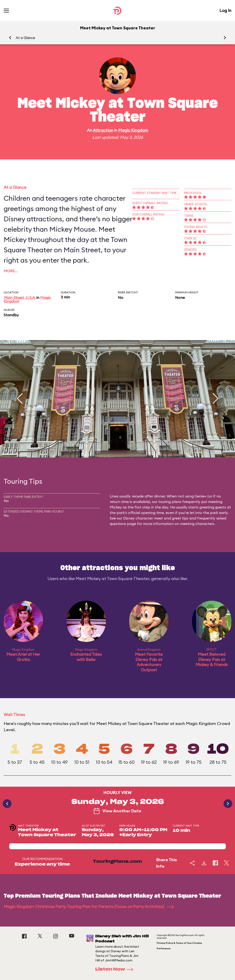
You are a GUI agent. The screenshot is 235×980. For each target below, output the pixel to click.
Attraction (103, 130)
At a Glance (25, 38)
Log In (225, 10)
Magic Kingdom (133, 130)
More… (11, 271)
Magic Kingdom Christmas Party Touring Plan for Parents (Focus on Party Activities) (89, 906)
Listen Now (116, 969)
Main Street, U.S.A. (20, 297)
